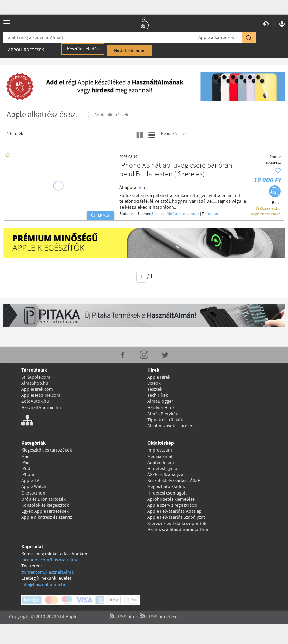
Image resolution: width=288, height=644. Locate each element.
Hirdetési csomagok (167, 493)
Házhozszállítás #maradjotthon (178, 530)
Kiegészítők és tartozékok (47, 450)
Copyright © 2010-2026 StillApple (43, 609)
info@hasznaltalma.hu (44, 585)
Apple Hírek (159, 377)
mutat (213, 214)
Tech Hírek (158, 395)
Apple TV (30, 481)
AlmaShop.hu (35, 383)
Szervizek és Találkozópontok (177, 524)
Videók (154, 383)
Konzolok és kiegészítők (45, 505)
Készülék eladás (83, 49)
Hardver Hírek (161, 408)
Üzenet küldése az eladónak (176, 214)
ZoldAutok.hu (35, 401)
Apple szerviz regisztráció (172, 505)
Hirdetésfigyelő (162, 469)
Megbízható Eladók (166, 487)
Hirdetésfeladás (130, 51)
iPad (25, 463)
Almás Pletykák (163, 414)
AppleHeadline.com (41, 395)
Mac (25, 457)
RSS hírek (123, 609)
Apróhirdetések (26, 50)
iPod (26, 469)
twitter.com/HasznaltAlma (47, 572)
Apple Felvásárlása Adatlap (174, 511)
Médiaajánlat (160, 457)
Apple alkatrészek (216, 38)
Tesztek (155, 389)
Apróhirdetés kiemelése (171, 499)
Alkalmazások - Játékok (171, 426)
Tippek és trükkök (165, 420)
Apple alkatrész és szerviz (47, 517)
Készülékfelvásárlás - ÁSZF (174, 481)
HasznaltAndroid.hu (41, 408)
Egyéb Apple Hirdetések (45, 511)
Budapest (128, 214)
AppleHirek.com (37, 389)
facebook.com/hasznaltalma (50, 560)
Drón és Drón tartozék (43, 499)
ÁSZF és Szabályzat (166, 475)
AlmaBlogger (160, 401)
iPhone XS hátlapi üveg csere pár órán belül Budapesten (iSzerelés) (176, 170)
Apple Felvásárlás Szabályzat (176, 517)
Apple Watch (34, 487)
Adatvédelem (161, 463)
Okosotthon (33, 493)
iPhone (28, 475)
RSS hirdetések (159, 609)
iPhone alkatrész (273, 160)
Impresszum (160, 450)
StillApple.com (36, 377)
